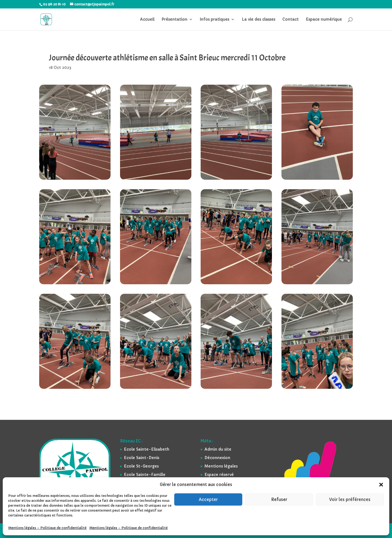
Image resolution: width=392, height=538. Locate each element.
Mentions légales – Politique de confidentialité (47, 528)
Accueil (147, 20)
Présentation (174, 20)
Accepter (208, 499)
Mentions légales (221, 466)
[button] (381, 485)
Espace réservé (219, 475)
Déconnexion (217, 458)
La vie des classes (258, 20)
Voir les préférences (350, 499)
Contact (290, 20)
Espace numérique (324, 20)
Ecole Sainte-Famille (145, 475)
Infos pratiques (215, 20)
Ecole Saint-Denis (142, 458)
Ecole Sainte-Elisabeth (147, 449)
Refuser (279, 499)
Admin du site (218, 449)
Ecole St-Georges (141, 466)
